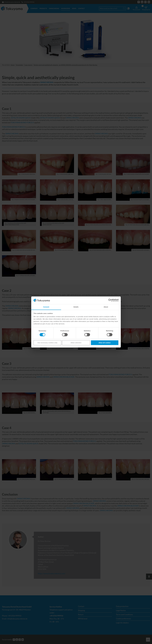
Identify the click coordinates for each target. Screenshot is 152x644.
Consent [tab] (46, 307)
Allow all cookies (105, 343)
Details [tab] (76, 307)
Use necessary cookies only (47, 343)
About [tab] (106, 307)
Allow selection (76, 343)
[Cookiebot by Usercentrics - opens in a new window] (110, 300)
